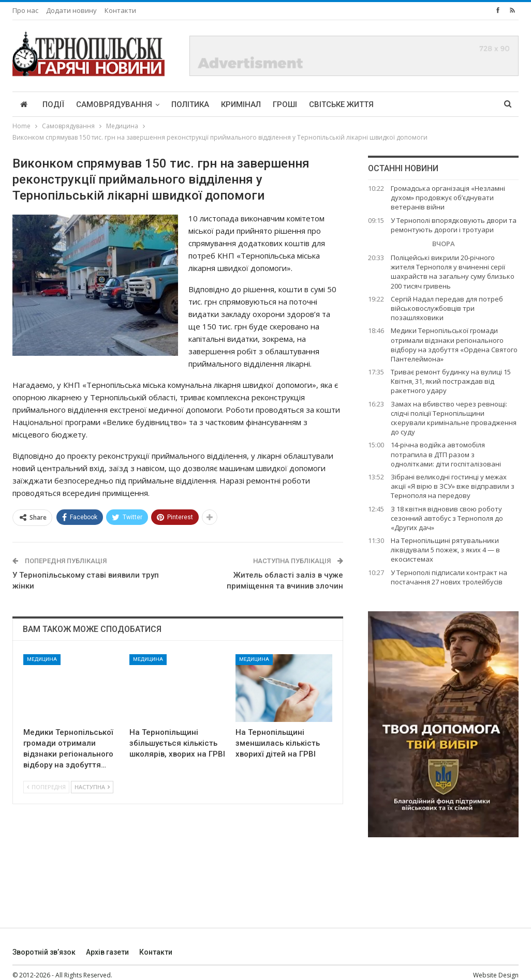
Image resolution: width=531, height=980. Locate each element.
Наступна (92, 787)
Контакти (120, 10)
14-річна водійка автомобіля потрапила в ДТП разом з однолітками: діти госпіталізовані (446, 454)
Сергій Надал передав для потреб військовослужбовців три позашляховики (447, 308)
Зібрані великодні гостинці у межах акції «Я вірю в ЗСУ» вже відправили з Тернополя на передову (453, 486)
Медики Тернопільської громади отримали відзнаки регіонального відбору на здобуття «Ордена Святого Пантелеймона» (454, 345)
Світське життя (341, 104)
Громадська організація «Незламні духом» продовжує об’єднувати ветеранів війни (448, 198)
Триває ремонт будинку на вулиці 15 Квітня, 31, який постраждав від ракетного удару (451, 381)
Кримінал (241, 104)
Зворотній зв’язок (44, 952)
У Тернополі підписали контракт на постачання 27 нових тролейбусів (449, 577)
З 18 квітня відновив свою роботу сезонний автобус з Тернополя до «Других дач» (447, 518)
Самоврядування (114, 104)
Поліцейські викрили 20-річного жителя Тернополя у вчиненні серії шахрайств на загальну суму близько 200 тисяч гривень (453, 272)
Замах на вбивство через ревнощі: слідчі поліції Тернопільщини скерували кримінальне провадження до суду (454, 418)
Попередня (46, 787)
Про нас (25, 10)
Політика (190, 104)
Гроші (285, 104)
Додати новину (71, 10)
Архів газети (107, 952)
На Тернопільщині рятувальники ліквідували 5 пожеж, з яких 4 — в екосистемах (445, 550)
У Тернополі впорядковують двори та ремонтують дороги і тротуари (454, 225)
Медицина (42, 659)
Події (53, 104)
